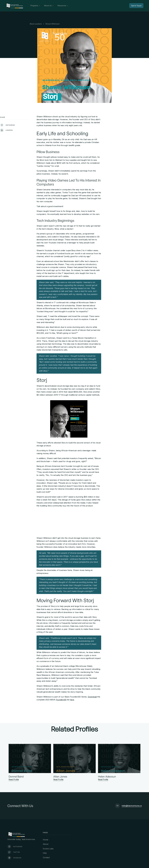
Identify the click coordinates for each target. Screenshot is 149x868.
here (72, 700)
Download (92, 697)
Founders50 (61, 700)
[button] (35, 6)
